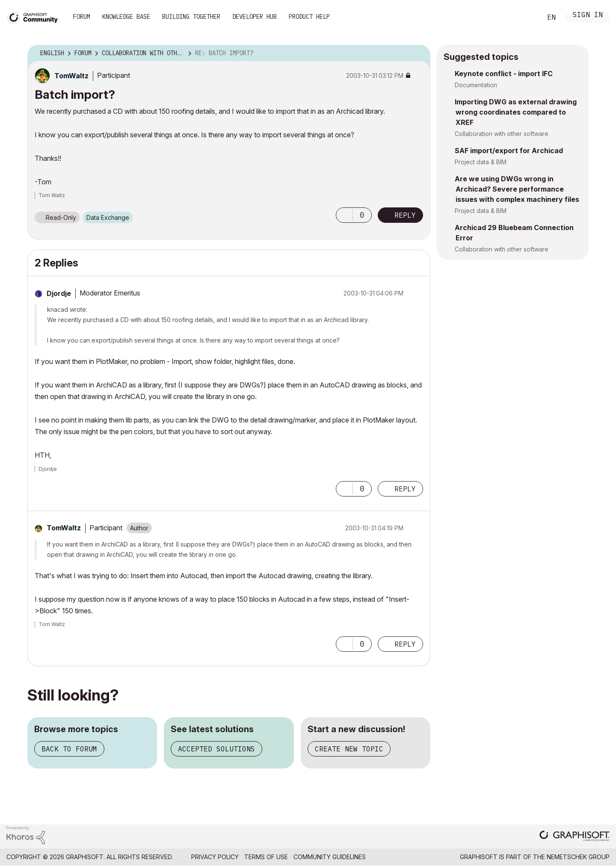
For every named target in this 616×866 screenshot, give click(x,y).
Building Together (191, 17)
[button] (344, 215)
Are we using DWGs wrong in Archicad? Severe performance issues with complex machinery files (517, 189)
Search (526, 18)
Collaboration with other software (502, 134)
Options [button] (418, 53)
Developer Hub (255, 17)
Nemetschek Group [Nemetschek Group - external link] (578, 857)
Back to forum (69, 749)
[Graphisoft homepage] (575, 837)
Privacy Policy (215, 857)
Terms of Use (266, 857)
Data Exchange (108, 217)
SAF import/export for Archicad (509, 151)
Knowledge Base (126, 17)
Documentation (476, 85)
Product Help (309, 17)
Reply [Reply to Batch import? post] (405, 215)
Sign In (588, 16)
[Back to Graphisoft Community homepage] (35, 16)
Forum (82, 17)
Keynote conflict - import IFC (504, 74)
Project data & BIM (481, 162)
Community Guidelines (330, 857)
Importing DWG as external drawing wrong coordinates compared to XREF (516, 112)
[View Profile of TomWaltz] (71, 76)
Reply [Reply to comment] (405, 489)
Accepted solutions (216, 749)
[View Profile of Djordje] (59, 293)
